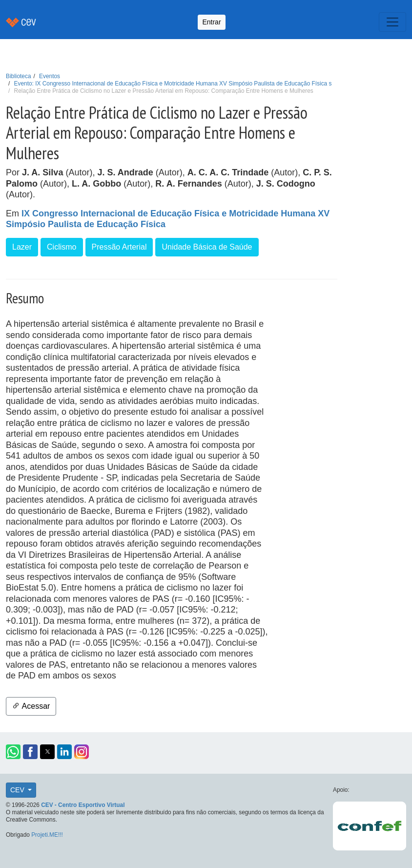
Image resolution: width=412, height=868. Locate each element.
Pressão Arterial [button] (119, 247)
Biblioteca (19, 76)
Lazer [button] (22, 247)
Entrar (211, 22)
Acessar (31, 706)
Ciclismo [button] (62, 247)
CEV (18, 790)
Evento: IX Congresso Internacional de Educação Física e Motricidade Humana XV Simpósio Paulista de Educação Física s (173, 84)
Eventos (50, 76)
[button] (13, 752)
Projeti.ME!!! (47, 835)
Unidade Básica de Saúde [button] (207, 247)
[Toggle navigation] (392, 22)
